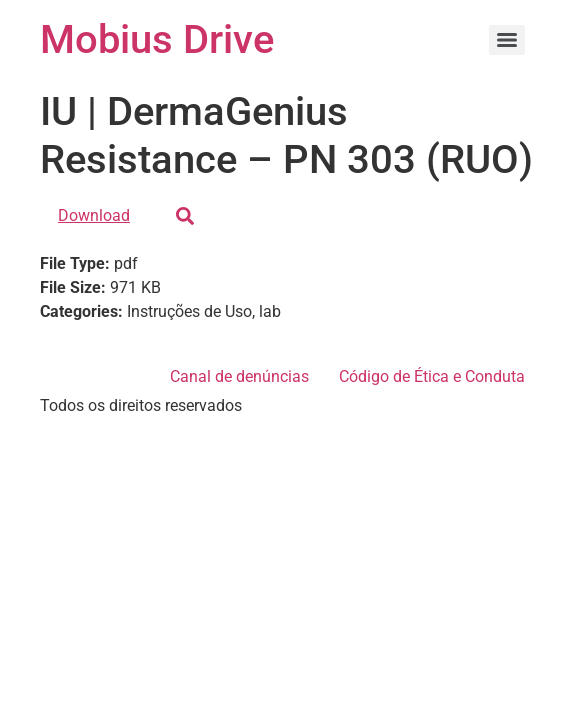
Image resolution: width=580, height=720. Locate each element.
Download (94, 215)
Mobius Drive (157, 39)
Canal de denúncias (239, 376)
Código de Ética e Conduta (432, 376)
